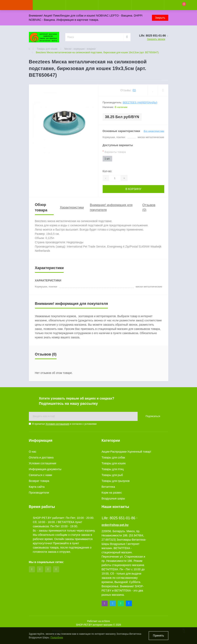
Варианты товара (114, 152)
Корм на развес (112, 493)
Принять (159, 636)
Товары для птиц (113, 469)
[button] (82, 5)
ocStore (106, 621)
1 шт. (107, 159)
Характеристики (72, 207)
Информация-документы (45, 469)
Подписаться (153, 416)
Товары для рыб (112, 475)
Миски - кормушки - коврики (80, 49)
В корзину (133, 189)
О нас (33, 452)
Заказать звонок (156, 39)
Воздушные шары (113, 498)
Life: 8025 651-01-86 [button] (120, 518)
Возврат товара (39, 481)
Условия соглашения (57, 424)
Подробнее (57, 638)
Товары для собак (113, 457)
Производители (39, 493)
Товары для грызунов (116, 481)
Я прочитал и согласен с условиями (64, 424)
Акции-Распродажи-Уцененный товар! (126, 452)
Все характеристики (154, 131)
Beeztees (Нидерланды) (140, 102)
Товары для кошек (47, 49)
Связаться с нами (41, 475)
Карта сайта (37, 487)
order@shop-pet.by (115, 525)
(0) (134, 90)
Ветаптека (108, 487)
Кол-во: (107, 171)
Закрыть (160, 18)
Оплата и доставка (41, 457)
